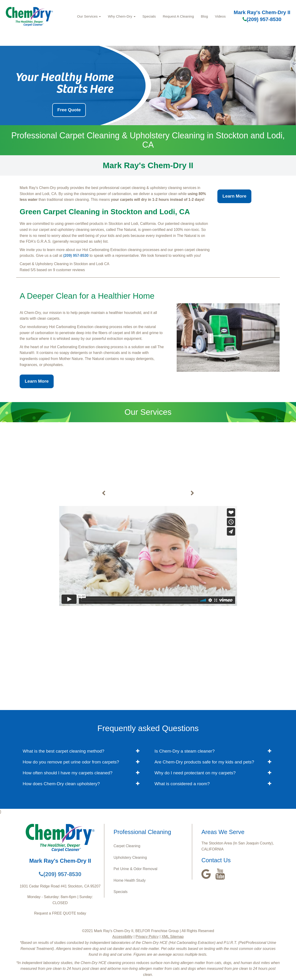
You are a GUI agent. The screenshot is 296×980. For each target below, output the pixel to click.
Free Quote (69, 110)
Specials (149, 16)
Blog (205, 16)
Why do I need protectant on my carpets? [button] (195, 773)
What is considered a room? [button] (182, 784)
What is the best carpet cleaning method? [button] (63, 751)
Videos (220, 16)
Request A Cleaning (178, 16)
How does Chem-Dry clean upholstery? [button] (61, 784)
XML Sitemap (173, 937)
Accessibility (122, 937)
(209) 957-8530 (262, 19)
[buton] (104, 493)
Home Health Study (130, 880)
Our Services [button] (89, 16)
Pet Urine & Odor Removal (135, 869)
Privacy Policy (147, 937)
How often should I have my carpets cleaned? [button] (68, 773)
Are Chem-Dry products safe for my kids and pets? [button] (204, 762)
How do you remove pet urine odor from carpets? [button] (71, 762)
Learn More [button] (234, 196)
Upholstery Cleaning (130, 857)
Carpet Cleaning (127, 846)
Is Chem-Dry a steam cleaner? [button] (185, 751)
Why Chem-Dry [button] (122, 16)
